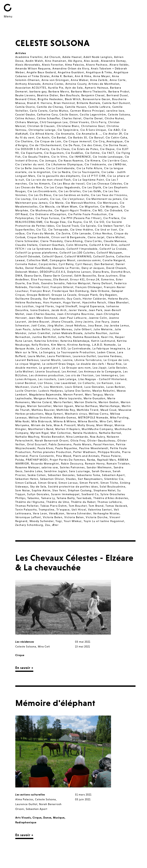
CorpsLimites (48, 264)
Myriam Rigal (40, 433)
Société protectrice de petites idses (73, 487)
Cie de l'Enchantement (45, 145)
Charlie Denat (93, 118)
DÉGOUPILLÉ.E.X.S (53, 272)
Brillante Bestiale (89, 103)
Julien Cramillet (39, 333)
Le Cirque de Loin (116, 360)
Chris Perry (99, 122)
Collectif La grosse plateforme (36, 253)
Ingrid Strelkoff (66, 306)
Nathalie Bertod (110, 433)
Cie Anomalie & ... (89, 134)
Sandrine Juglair (56, 471)
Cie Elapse (107, 149)
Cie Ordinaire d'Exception (48, 214)
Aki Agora (75, 61)
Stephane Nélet (105, 490)
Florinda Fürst (39, 287)
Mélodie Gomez (65, 418)
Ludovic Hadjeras (51, 391)
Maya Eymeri (54, 414)
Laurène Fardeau (110, 356)
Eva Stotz (33, 283)
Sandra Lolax (33, 471)
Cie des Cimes (92, 145)
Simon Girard (47, 483)
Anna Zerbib (99, 80)
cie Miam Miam (67, 207)
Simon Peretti (89, 483)
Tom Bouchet (78, 506)
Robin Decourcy (72, 464)
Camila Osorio (25, 107)
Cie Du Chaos (60, 149)
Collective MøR (37, 260)
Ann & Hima (83, 76)
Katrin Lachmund (103, 341)
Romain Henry (95, 464)
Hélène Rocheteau (28, 302)
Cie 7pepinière (68, 130)
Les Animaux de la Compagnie (100, 371)
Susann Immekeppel (65, 494)
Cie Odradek (113, 210)
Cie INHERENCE (80, 157)
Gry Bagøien (108, 295)
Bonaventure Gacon (97, 99)
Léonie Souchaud (48, 371)
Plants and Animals (86, 456)
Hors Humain (52, 302)
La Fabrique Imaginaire (109, 348)
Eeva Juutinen (108, 276)
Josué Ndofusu (76, 325)
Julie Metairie (103, 329)
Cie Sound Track (67, 226)
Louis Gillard (74, 387)
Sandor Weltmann (99, 467)
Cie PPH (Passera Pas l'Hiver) (81, 218)
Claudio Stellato (26, 245)
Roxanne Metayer (27, 467)
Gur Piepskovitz (54, 299)
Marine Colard (42, 402)
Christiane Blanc (68, 126)
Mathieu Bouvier (43, 410)
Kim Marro (58, 345)
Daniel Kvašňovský (38, 268)
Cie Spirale (88, 226)
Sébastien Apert (113, 475)
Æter (55, 525)
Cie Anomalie (65, 134)
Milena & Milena (65, 421)
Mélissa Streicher (40, 418)
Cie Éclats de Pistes (85, 149)
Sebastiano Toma (89, 475)
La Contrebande (79, 348)
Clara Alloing (74, 241)
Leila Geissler (118, 368)
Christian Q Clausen (41, 126)
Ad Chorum (52, 57)
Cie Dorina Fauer (115, 145)
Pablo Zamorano (60, 444)
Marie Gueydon (95, 398)
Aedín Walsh (34, 61)
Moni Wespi (105, 425)
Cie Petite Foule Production (88, 214)
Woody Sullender (42, 521)
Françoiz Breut (40, 291)
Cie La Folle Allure (89, 168)
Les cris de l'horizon (80, 375)
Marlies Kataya (110, 406)
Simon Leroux (68, 483)
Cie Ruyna (75, 222)
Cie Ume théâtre (82, 230)
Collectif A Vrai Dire (103, 245)
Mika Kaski (22, 421)
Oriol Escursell (37, 444)
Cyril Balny (66, 264)
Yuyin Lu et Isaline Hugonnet (104, 521)
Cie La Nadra (61, 172)
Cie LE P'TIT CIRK (94, 176)
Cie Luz (55, 199)
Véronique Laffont (28, 517)
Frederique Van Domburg (71, 291)
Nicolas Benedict (53, 437)
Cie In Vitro (59, 157)
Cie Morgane (109, 207)
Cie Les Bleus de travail (68, 184)
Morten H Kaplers (68, 429)
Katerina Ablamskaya (75, 341)
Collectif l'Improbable (82, 249)
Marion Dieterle (86, 402)
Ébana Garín (33, 276)
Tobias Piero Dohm (54, 506)
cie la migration (39, 172)
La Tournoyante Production (76, 352)
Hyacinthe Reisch (94, 302)
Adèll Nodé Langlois (98, 57)
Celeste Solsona (119, 114)
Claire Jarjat (96, 237)
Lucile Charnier (26, 391)
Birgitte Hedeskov (50, 99)
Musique (59, 818)
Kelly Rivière (40, 345)
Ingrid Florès (45, 306)
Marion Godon (109, 402)
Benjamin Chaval (93, 95)
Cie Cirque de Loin (48, 141)
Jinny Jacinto (84, 322)
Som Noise (23, 490)
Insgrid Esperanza (92, 306)
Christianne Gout (93, 126)
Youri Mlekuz (73, 521)
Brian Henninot (64, 103)
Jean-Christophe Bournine (76, 314)
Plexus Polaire (111, 456)
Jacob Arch (59, 310)
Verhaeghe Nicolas (106, 513)
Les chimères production (46, 375)
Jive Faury (102, 322)
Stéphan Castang (80, 490)
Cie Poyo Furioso (47, 218)
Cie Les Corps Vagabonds (62, 187)
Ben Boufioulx (70, 95)
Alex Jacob (91, 61)
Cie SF (88, 222)
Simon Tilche (109, 483)
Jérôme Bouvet (39, 322)
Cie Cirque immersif (77, 141)
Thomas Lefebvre (110, 502)
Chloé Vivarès (79, 122)
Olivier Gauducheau (101, 441)
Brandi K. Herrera (40, 103)
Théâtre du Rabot (83, 502)
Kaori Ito (107, 337)
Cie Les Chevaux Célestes (104, 184)
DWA (19, 276)
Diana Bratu (101, 272)
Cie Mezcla (47, 207)
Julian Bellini (42, 329)
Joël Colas (38, 325)
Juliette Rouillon (96, 333)
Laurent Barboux (27, 360)
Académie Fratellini (29, 57)
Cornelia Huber (26, 264)
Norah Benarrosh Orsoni (52, 441)
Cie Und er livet (106, 230)
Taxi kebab (84, 498)
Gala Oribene (100, 291)
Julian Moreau (62, 329)
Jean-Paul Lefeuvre (73, 318)
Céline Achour (25, 118)
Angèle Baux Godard (41, 72)
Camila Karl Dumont (116, 103)
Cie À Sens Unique (93, 130)
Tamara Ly (48, 498)
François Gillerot (62, 287)
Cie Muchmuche (41, 210)
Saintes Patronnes (72, 467)
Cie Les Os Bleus (40, 195)
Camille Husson (76, 107)
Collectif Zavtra (104, 256)
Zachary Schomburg (29, 525)
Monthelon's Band (41, 429)
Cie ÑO (97, 210)
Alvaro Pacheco (97, 65)
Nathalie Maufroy (27, 437)
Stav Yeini (59, 490)
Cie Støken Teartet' (111, 226)
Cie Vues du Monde (40, 233)
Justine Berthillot (44, 337)
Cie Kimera (93, 161)
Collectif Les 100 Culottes (77, 253)
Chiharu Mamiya (27, 122)
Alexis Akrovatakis (28, 65)
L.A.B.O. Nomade (104, 345)
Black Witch (73, 99)
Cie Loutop (23, 199)
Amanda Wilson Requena (33, 68)
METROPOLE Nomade (93, 418)
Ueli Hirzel (79, 510)
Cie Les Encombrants (42, 191)
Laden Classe (106, 352)
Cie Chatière (24, 141)
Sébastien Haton (27, 479)
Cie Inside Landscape (108, 157)
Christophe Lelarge (42, 130)
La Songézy (47, 352)
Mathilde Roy (66, 410)
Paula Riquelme (66, 448)
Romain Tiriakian (118, 464)
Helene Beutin (118, 299)
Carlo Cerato (39, 111)
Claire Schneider (27, 241)
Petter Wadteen (85, 452)
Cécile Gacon (69, 114)
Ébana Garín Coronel (58, 276)
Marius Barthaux (86, 406)
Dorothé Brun (121, 272)
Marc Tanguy (94, 394)
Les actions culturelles (30, 795)
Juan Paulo (23, 329)
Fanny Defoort (102, 283)
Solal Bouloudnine (113, 487)
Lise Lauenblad (65, 383)
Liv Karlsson (105, 383)
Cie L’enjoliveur (73, 199)
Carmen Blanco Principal (87, 111)
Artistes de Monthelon (104, 84)
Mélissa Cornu (99, 414)
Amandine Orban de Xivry (71, 68)
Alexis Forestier (53, 65)
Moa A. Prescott (65, 425)
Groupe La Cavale (64, 295)
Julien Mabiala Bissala (67, 333)
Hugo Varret (72, 302)
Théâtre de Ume (58, 502)
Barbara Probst (119, 91)
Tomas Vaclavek (116, 506)
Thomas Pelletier (27, 506)
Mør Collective (61, 433)
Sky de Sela (38, 487)
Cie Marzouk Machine (81, 203)
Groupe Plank (88, 295)
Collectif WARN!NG (78, 256)
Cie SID (99, 222)
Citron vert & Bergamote (69, 237)
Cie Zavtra (63, 233)
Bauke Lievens (25, 95)
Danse (47, 818)
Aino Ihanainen (56, 61)
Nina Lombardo (77, 437)
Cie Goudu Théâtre (36, 157)
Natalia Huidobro (85, 433)
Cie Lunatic (40, 199)
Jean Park (95, 310)
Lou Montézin (53, 387)
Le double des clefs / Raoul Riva (99, 364)
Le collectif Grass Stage (59, 364)
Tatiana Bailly (66, 498)
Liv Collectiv (86, 383)
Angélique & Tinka (99, 72)
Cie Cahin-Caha (117, 138)
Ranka (91, 460)
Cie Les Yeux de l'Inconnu (109, 195)
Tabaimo (33, 498)
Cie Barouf (96, 138)
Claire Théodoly (51, 241)
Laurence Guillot (84, 356)
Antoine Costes (53, 84)
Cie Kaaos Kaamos (71, 161)
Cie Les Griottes (70, 191)
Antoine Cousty (76, 84)
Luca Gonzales (94, 387)
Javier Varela (78, 310)
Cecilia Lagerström (93, 114)
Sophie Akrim (41, 490)
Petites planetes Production (52, 452)
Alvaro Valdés (119, 65)
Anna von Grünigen (55, 80)
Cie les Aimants (40, 184)
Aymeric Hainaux (97, 88)
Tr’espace (63, 510)
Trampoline (47, 510)
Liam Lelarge (67, 379)
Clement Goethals (52, 245)
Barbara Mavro (59, 91)
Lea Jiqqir (100, 368)
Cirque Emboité (38, 237)
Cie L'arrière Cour (115, 161)
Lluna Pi (36, 387)
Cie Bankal (59, 138)
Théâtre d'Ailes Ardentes (111, 498)
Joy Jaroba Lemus (116, 325)
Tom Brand (96, 506)
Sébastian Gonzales (61, 475)
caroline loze (115, 111)
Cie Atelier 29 (112, 134)
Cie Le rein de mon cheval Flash (48, 180)
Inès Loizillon (25, 306)
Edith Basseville (85, 276)
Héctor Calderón (94, 299)
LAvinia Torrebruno (88, 360)
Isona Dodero (40, 310)
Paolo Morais (82, 444)
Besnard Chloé (26, 99)
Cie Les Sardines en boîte (71, 195)
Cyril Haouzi (84, 264)
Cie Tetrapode (58, 230)
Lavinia (68, 360)
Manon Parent (73, 394)
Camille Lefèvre (99, 107)
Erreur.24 (93, 279)
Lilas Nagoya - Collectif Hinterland (102, 379)
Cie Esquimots (54, 153)
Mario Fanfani (63, 402)
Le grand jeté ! (50, 368)
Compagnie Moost (63, 260)
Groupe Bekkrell (38, 295)
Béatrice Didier (48, 95)
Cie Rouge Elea (55, 222)
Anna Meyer (102, 76)
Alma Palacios (75, 65)
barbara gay (38, 91)
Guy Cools (74, 299)
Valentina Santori (100, 510)
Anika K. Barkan (62, 76)
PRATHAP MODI (37, 460)
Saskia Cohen (37, 475)
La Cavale (43, 348)
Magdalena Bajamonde (45, 394)
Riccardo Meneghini (45, 464)
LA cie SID (59, 348)
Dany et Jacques (93, 268)
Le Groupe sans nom (76, 368)
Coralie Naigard (114, 260)
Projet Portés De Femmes (67, 460)
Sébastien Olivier (52, 479)
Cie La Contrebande (60, 168)
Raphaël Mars (107, 460)
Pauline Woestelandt (94, 448)
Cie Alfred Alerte (42, 134)
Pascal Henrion (104, 444)
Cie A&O (114, 130)
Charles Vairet (72, 118)
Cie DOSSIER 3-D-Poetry (32, 149)
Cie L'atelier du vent (30, 164)
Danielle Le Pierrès (66, 268)
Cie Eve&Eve (74, 153)
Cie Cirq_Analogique (108, 141)
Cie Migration (89, 207)
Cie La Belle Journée (30, 168)
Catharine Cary (47, 114)
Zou (48, 525)
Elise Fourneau (41, 279)
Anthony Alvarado (28, 84)
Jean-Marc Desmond (43, 318)
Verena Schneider (79, 513)
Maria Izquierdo (70, 398)
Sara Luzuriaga (80, 471)
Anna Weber (80, 80)
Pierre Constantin (42, 456)
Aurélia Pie (56, 88)
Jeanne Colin (98, 318)
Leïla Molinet (24, 371)
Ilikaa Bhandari (118, 302)
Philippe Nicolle (109, 452)
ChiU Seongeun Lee (54, 122)
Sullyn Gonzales (38, 494)
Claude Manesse (115, 241)
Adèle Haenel (72, 57)
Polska (20, 460)
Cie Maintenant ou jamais (104, 199)
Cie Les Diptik (92, 187)
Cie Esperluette (32, 153)
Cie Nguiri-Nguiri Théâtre (73, 210)
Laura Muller (37, 356)
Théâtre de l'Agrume (30, 502)
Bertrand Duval (117, 95)
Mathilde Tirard (88, 410)
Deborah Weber (27, 272)
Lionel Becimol (26, 383)
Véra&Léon (57, 513)
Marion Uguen (63, 406)
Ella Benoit (61, 279)
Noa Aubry (97, 437)
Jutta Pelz (65, 337)
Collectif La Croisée (113, 249)
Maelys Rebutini (104, 391)
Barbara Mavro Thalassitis (89, 91)
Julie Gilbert (83, 329)
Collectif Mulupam (109, 253)
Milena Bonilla (88, 421)
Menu (8, 16)
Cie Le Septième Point (88, 180)
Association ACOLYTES (31, 88)
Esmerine (108, 279)
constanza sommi (89, 260)
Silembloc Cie (114, 479)
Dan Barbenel (104, 264)
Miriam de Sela (42, 425)
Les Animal (69, 371)
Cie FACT (108, 153)
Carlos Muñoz (59, 111)
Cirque (20, 655)
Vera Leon (40, 513)
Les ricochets (47, 379)
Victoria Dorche (97, 517)
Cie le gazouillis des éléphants (58, 176)
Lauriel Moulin (51, 360)
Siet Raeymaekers (90, 479)
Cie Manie (57, 203)
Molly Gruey (86, 425)
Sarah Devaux (101, 471)
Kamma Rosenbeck (86, 337)
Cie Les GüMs (92, 191)
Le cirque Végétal (28, 364)
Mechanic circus (76, 414)
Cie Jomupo (48, 161)
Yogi (59, 521)
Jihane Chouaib (62, 322)
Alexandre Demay (113, 61)
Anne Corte (118, 80)
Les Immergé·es (107, 375)
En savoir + (24, 668)
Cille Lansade (82, 233)
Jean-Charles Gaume (41, 314)
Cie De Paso (71, 145)
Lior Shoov (45, 383)
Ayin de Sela (74, 88)
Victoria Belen (53, 517)
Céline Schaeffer (48, 118)
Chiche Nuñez (114, 118)
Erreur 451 (78, 279)
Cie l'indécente (95, 164)
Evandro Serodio (53, 283)
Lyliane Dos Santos (78, 391)
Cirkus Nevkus (102, 233)
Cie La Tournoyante (86, 172)
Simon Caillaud (26, 483)
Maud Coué (109, 410)
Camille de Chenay (50, 107)
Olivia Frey (78, 441)
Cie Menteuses (108, 203)
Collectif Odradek (28, 256)
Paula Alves (45, 448)
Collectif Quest (52, 256)
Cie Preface (111, 218)
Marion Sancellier (39, 406)
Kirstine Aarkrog (79, 345)
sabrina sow (50, 467)
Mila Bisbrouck (42, 421)
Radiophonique (26, 822)
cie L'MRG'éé (117, 164)
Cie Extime (93, 153)
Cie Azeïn (43, 138)
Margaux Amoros (46, 398)
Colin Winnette (77, 245)
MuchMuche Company (97, 429)
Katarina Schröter (47, 341)
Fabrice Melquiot (78, 283)
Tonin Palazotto (26, 510)
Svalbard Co (90, 494)
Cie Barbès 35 (78, 138)
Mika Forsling (119, 418)
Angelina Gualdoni (71, 72)
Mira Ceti (106, 421)
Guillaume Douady (28, 299)
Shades (71, 479)
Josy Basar (95, 325)
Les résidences (25, 642)
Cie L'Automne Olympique (64, 164)
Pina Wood (64, 456)
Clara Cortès (93, 241)
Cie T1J (41, 230)
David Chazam (116, 268)
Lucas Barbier (116, 387)
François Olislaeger (89, 287)
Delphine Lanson (79, 272)
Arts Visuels (23, 818)
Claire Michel (116, 237)
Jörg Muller (55, 325)
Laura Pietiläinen (59, 356)
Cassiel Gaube (25, 114)
